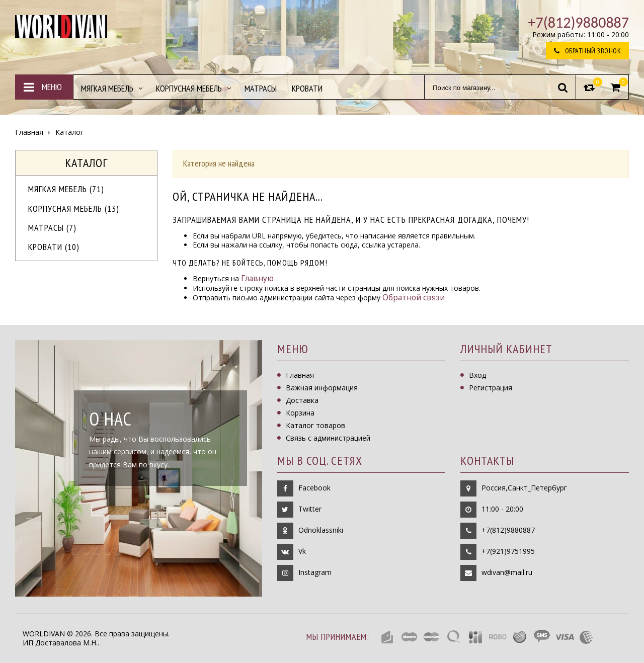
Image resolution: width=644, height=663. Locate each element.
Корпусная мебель (74, 209)
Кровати (54, 247)
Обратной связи (414, 298)
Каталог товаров (315, 425)
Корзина (300, 413)
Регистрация (491, 388)
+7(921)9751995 (508, 551)
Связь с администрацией (328, 438)
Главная (300, 375)
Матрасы (52, 228)
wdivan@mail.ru (507, 572)
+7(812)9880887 (508, 530)
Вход (477, 375)
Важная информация (322, 388)
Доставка (302, 400)
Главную (257, 278)
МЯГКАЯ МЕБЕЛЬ (66, 189)
